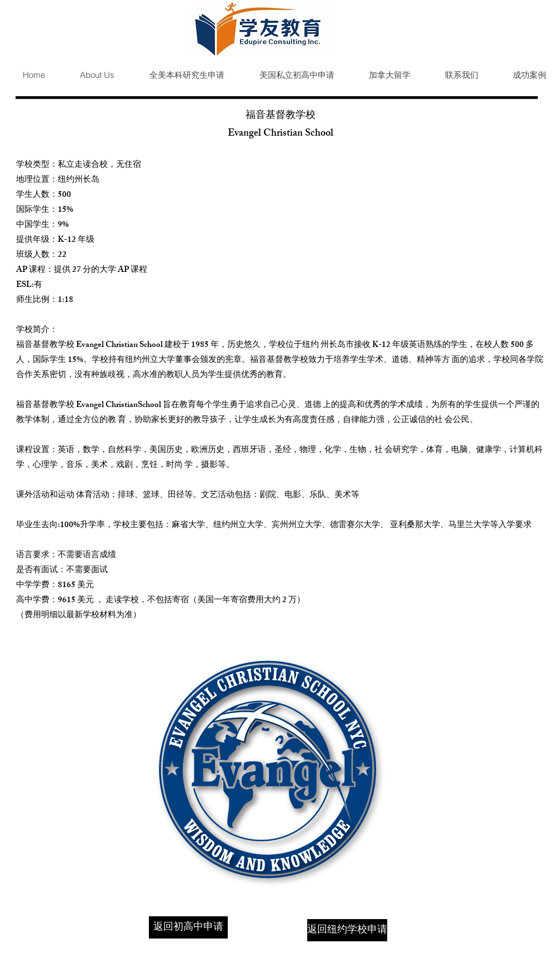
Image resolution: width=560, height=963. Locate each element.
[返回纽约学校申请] (347, 930)
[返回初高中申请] (188, 927)
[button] (178, 75)
